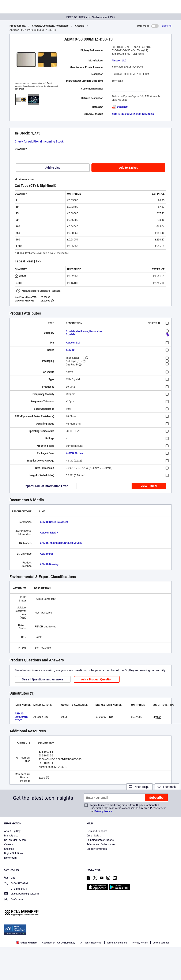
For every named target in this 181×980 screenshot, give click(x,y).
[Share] (167, 26)
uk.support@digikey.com (22, 894)
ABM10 (70, 350)
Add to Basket (128, 168)
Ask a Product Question (97, 679)
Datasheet (120, 107)
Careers (9, 844)
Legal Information (97, 849)
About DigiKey (12, 831)
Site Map (9, 849)
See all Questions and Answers (43, 679)
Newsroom (10, 858)
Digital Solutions (14, 853)
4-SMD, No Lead (75, 453)
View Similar (149, 486)
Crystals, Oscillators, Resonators (50, 26)
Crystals (80, 26)
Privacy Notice (103, 811)
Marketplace (11, 836)
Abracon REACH (49, 533)
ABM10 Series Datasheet (54, 522)
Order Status (94, 836)
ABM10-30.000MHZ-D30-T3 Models (133, 114)
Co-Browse (14, 900)
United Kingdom (27, 943)
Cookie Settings (161, 943)
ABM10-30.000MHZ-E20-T (22, 717)
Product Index (18, 26)
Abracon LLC (119, 61)
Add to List (53, 168)
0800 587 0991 (16, 884)
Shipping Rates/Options (100, 840)
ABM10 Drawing (49, 564)
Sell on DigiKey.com (15, 840)
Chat (10, 878)
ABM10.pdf (46, 554)
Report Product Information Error (46, 486)
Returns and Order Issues (101, 844)
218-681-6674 (16, 889)
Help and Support (97, 831)
